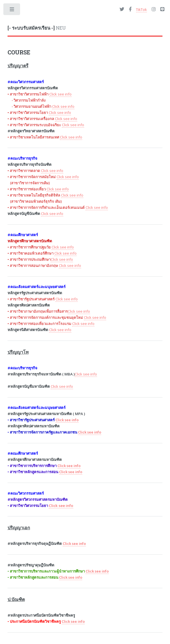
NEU (37, 28)
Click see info (61, 506)
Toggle (12, 10)
